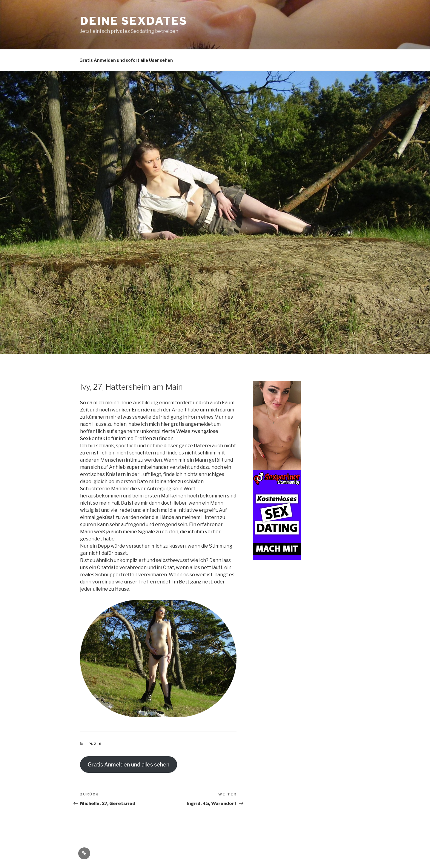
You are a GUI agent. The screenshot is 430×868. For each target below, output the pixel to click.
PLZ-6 (95, 744)
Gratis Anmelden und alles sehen (129, 765)
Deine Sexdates (134, 21)
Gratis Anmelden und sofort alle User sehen (126, 60)
